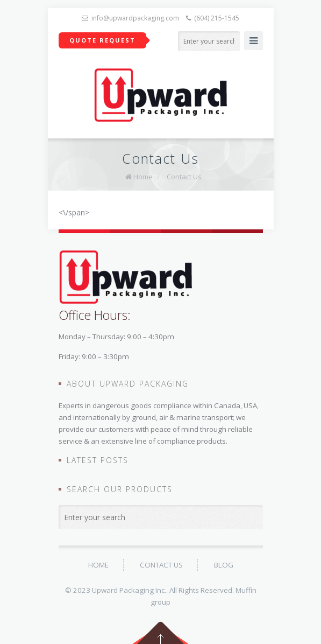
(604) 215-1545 (217, 18)
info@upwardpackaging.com (135, 18)
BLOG (224, 565)
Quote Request (102, 40)
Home (143, 177)
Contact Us (184, 177)
